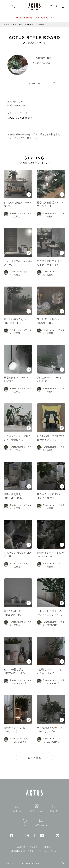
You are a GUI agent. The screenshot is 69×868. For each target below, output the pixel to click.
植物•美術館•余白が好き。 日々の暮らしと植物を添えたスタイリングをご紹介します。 (34, 136)
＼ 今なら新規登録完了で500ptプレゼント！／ (34, 18)
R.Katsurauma (40, 25)
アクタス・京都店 (41, 63)
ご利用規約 (47, 847)
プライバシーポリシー (48, 851)
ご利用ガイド (17, 809)
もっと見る (34, 758)
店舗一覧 (54, 808)
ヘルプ (25, 823)
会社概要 (21, 847)
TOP (5, 25)
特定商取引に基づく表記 (22, 851)
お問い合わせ (41, 823)
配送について (37, 808)
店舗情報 (34, 847)
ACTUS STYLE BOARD (21, 25)
